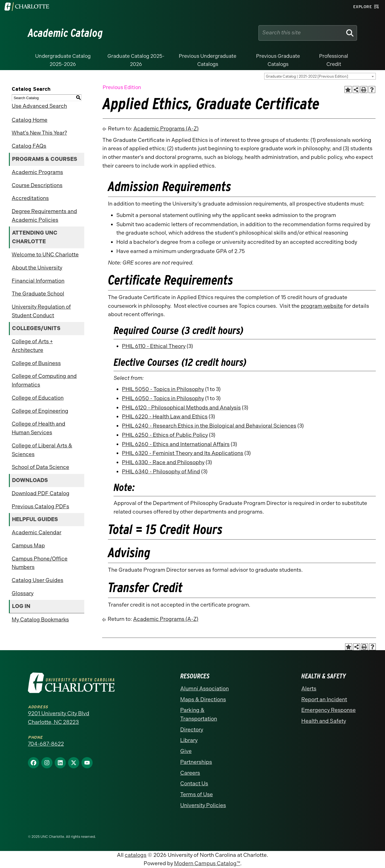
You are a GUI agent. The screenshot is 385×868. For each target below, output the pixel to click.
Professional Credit (334, 60)
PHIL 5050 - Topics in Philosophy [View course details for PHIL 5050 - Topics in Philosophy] (163, 389)
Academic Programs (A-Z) (166, 129)
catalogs (136, 855)
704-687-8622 (46, 744)
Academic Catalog (65, 33)
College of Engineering (40, 411)
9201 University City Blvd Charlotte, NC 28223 (59, 718)
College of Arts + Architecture (32, 346)
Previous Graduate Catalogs (278, 60)
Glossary (23, 593)
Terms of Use (197, 794)
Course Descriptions (37, 185)
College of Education (38, 398)
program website (322, 306)
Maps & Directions (203, 699)
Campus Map (28, 546)
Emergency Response (329, 710)
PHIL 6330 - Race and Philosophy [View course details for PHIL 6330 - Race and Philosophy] (163, 462)
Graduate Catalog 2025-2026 (136, 60)
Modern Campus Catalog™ (207, 863)
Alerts (309, 689)
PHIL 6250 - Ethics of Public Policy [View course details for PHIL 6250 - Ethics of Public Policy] (165, 435)
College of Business (36, 363)
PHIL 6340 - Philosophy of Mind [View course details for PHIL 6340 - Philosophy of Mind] (161, 472)
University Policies (203, 805)
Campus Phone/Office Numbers (40, 563)
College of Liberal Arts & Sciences (42, 450)
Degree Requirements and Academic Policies (44, 216)
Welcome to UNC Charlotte (45, 255)
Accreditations (30, 198)
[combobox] (320, 76)
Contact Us (194, 784)
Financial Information (38, 281)
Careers (190, 773)
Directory (192, 730)
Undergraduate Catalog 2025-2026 (63, 60)
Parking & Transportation (199, 714)
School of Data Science (40, 467)
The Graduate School (38, 294)
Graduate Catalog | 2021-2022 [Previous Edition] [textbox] (307, 76)
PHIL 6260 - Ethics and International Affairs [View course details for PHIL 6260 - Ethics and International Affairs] (176, 444)
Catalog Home (30, 120)
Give (186, 751)
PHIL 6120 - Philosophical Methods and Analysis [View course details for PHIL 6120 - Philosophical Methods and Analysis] (181, 408)
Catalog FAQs (29, 146)
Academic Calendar (37, 532)
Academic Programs (37, 172)
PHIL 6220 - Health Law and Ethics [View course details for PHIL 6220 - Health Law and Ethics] (165, 417)
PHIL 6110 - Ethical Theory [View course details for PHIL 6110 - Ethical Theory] (154, 346)
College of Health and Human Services (38, 428)
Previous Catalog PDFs (40, 506)
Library (189, 740)
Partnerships (196, 762)
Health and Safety (324, 721)
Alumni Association (204, 689)
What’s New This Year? (39, 133)
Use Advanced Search (39, 106)
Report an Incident (324, 699)
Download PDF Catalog (41, 493)
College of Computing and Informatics (44, 380)
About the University (37, 268)
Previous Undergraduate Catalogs (208, 60)
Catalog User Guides (38, 580)
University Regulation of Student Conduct (41, 311)
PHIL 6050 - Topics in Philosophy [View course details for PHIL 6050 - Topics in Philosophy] (163, 398)
